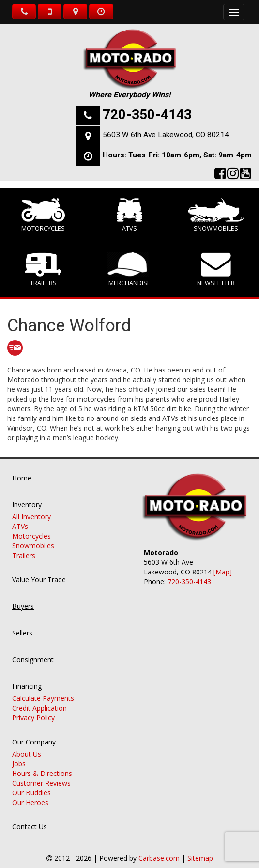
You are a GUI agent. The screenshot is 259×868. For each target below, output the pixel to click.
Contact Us (30, 817)
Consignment (33, 650)
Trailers (43, 270)
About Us (27, 744)
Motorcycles (43, 215)
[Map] (223, 563)
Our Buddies (31, 783)
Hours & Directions (42, 764)
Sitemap (200, 848)
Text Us (50, 12)
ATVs (129, 215)
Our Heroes (30, 793)
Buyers (23, 597)
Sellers (22, 623)
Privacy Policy (33, 708)
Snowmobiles (216, 215)
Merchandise (130, 270)
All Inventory (31, 507)
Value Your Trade (39, 570)
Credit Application (39, 698)
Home (22, 468)
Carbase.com (159, 848)
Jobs (19, 754)
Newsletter (216, 270)
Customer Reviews (41, 773)
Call (24, 12)
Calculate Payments (43, 689)
